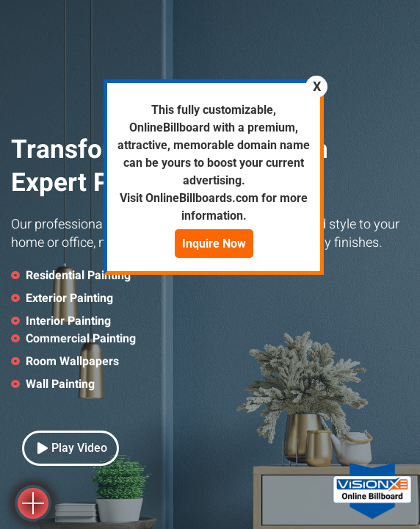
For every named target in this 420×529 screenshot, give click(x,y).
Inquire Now (214, 244)
